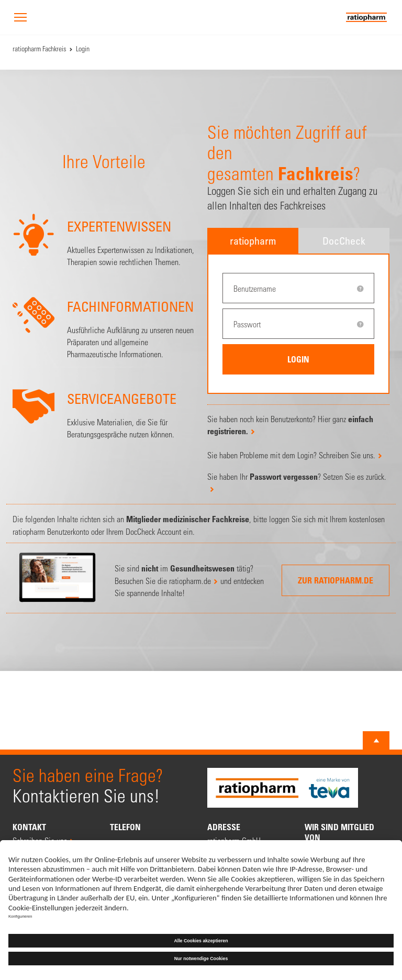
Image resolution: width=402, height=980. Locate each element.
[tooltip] (360, 289)
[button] (20, 18)
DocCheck (344, 241)
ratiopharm (253, 241)
